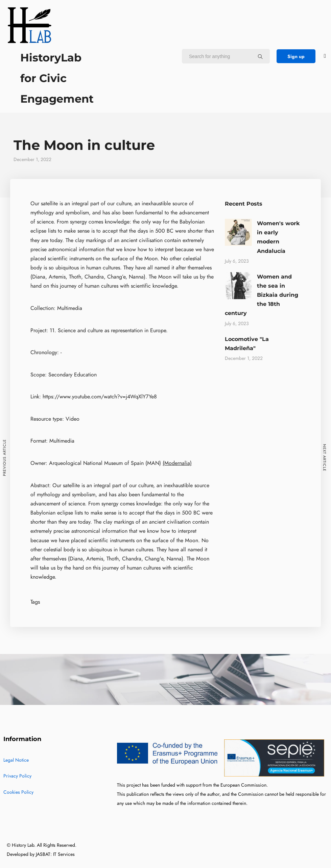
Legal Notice (16, 760)
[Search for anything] (260, 56)
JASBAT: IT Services (55, 854)
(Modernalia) (177, 463)
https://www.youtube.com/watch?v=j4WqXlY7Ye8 (100, 397)
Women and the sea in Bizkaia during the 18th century (262, 295)
